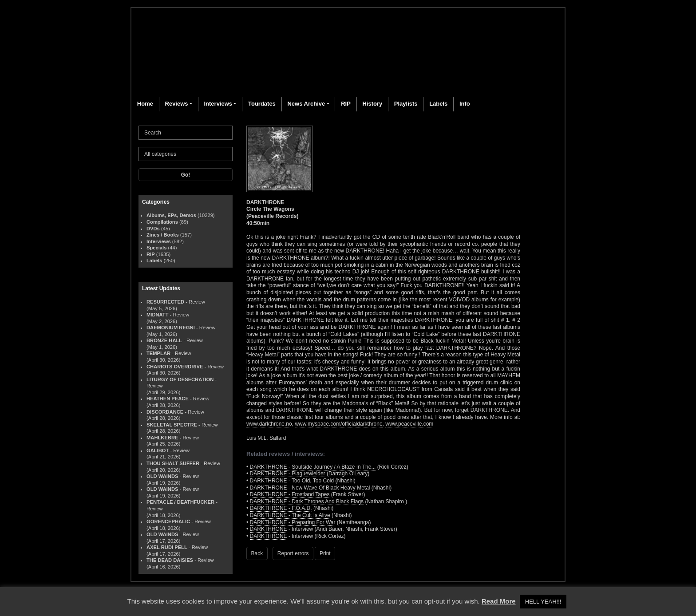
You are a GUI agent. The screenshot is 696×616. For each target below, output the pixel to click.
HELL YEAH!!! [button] (543, 602)
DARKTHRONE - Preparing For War (293, 522)
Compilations (162, 222)
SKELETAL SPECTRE (172, 425)
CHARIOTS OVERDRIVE (175, 367)
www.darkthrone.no (269, 424)
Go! (186, 175)
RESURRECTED (165, 302)
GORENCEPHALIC (168, 521)
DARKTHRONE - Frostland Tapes (291, 494)
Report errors (293, 553)
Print (325, 553)
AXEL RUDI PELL (167, 547)
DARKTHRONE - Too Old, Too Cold (293, 481)
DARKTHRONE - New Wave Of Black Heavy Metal (311, 488)
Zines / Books (163, 235)
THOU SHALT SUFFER (173, 463)
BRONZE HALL (164, 340)
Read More (499, 601)
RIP (346, 104)
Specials (156, 248)
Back (257, 553)
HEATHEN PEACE (168, 399)
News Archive (306, 104)
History (372, 104)
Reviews (177, 104)
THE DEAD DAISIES (170, 560)
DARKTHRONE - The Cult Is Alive (290, 515)
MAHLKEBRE (162, 438)
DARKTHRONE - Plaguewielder (288, 474)
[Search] (186, 133)
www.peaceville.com (409, 424)
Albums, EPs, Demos (171, 215)
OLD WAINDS (162, 476)
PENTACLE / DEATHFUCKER (180, 502)
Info (465, 104)
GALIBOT (158, 450)
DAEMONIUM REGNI (171, 328)
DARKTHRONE (269, 529)
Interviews (218, 104)
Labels (438, 104)
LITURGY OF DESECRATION (180, 379)
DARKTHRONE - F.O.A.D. (281, 508)
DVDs (153, 229)
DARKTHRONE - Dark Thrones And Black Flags (307, 501)
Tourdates (262, 104)
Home (145, 104)
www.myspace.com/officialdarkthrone (338, 424)
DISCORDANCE (165, 412)
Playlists (406, 104)
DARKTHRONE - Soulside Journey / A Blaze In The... (313, 467)
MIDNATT (158, 315)
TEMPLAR (158, 353)
